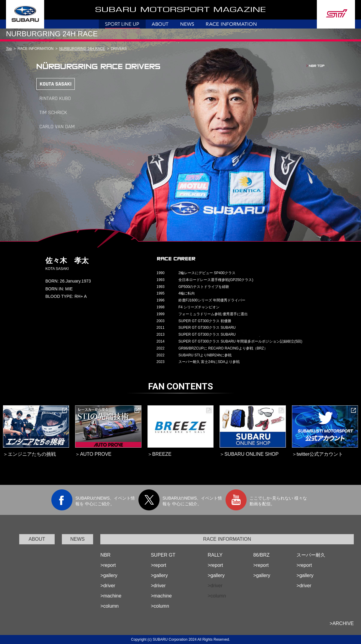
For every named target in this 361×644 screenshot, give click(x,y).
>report (108, 565)
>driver (108, 586)
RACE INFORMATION (227, 539)
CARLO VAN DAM (57, 127)
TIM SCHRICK (53, 112)
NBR (105, 555)
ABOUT (37, 539)
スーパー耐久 (311, 555)
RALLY (215, 555)
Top (9, 49)
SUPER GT (163, 555)
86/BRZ (261, 555)
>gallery (109, 575)
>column (109, 606)
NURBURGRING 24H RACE (82, 49)
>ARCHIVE (342, 623)
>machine (111, 596)
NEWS (77, 539)
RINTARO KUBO (55, 98)
